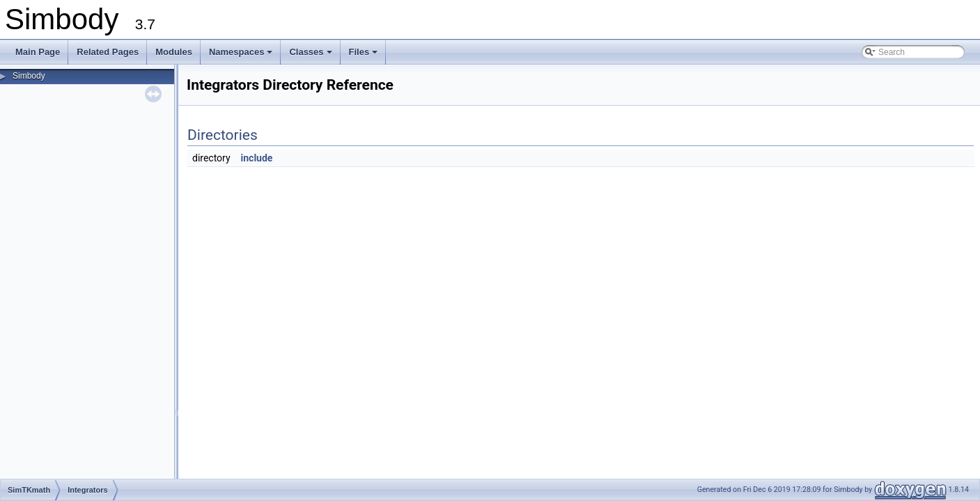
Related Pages (108, 52)
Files (365, 56)
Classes (311, 56)
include (257, 158)
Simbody (29, 76)
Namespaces (242, 56)
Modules (174, 52)
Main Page (38, 52)
